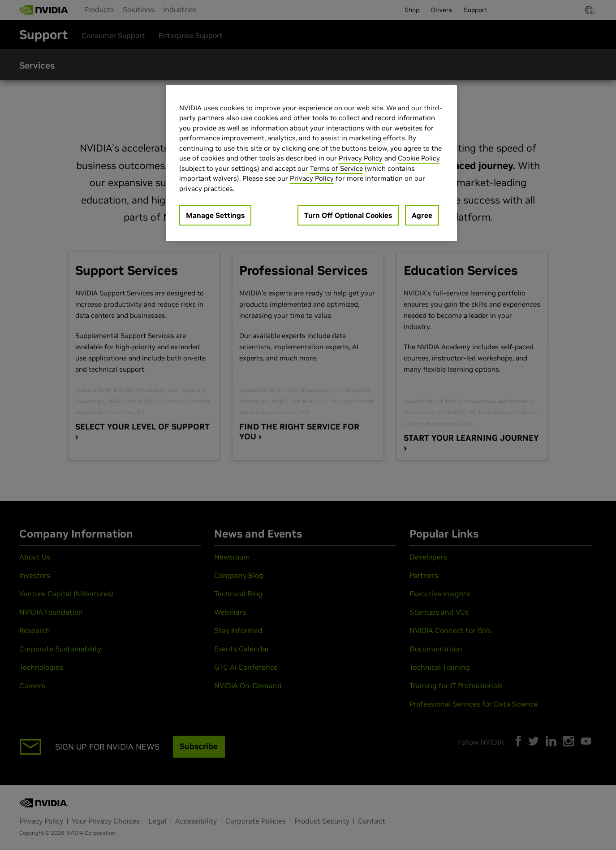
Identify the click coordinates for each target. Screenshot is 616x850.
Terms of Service (336, 168)
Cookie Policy (419, 158)
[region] (311, 163)
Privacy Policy (361, 158)
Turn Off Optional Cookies (348, 215)
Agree (422, 215)
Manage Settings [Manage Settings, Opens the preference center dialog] (215, 215)
